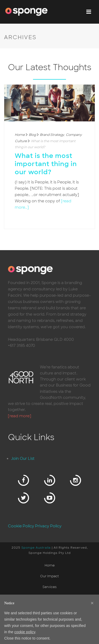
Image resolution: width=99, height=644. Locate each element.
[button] (92, 603)
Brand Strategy (52, 135)
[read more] (20, 416)
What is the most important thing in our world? (46, 164)
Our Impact (49, 576)
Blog (32, 135)
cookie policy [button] (25, 632)
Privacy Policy (48, 526)
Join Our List (23, 458)
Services (49, 587)
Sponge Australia (36, 548)
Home (20, 135)
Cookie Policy (21, 526)
